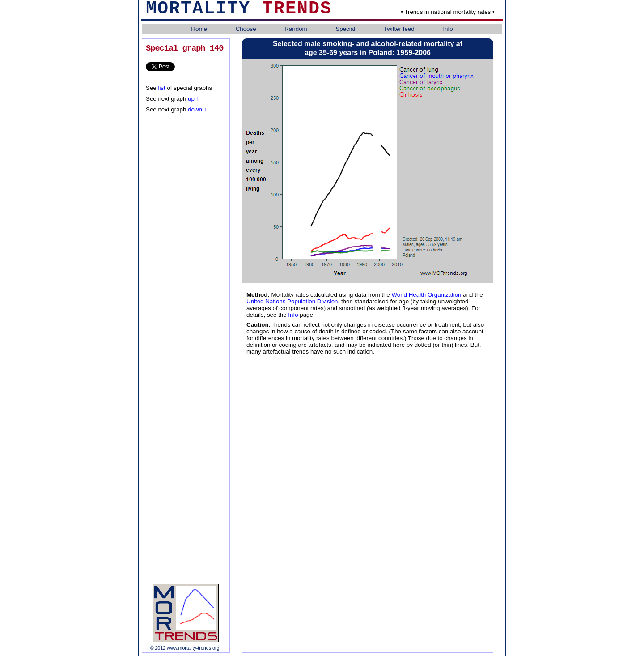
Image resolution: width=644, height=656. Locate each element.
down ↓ (196, 109)
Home (200, 29)
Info (448, 29)
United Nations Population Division (292, 301)
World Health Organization (426, 295)
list (161, 88)
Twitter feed (400, 29)
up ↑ (193, 99)
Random (297, 29)
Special (346, 29)
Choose (247, 29)
